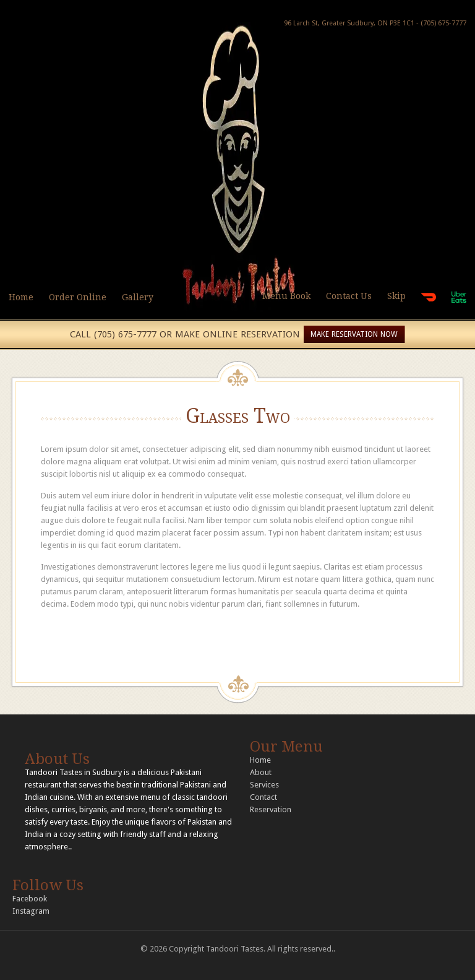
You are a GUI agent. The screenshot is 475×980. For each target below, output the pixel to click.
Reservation (271, 809)
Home (21, 297)
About (261, 772)
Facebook (30, 899)
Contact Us (349, 296)
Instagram (31, 911)
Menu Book (286, 296)
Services (264, 785)
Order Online (78, 297)
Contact (263, 797)
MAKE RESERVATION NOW (354, 334)
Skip (396, 296)
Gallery (138, 297)
